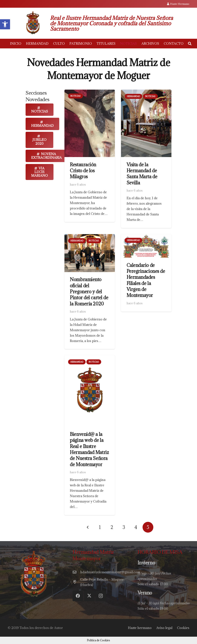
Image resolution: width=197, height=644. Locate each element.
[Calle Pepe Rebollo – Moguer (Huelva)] (76, 582)
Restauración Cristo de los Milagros (83, 171)
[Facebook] (78, 596)
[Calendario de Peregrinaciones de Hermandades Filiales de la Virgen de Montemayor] (146, 237)
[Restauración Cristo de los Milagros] (90, 92)
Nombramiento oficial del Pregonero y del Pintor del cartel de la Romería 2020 (89, 291)
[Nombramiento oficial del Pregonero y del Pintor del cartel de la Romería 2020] (90, 237)
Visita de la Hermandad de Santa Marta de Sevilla (142, 174)
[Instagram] (101, 596)
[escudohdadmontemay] (33, 23)
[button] (190, 44)
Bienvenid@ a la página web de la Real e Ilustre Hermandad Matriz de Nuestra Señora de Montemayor (89, 449)
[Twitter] (89, 596)
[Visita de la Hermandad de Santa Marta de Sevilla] (146, 92)
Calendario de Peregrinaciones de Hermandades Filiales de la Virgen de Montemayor (146, 280)
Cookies (183, 628)
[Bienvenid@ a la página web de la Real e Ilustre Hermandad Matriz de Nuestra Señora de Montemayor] (90, 358)
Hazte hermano (140, 628)
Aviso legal (164, 628)
